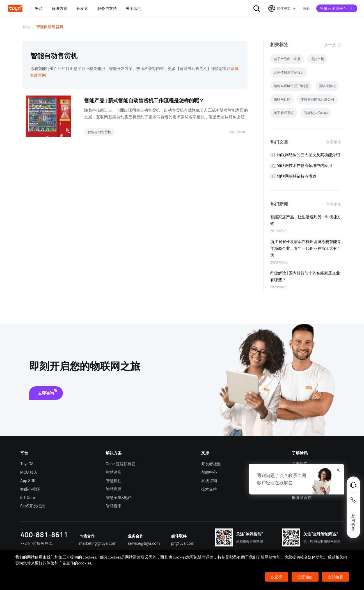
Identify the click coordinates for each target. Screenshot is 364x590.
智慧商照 (114, 489)
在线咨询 (209, 481)
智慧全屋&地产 (119, 498)
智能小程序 (30, 489)
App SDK (28, 481)
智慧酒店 (114, 472)
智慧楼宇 (114, 506)
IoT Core (28, 498)
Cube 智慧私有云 (121, 464)
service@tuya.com (144, 543)
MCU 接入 (29, 472)
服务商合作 (302, 498)
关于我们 (300, 464)
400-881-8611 (44, 535)
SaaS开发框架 (33, 506)
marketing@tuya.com (98, 543)
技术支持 (209, 489)
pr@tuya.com (183, 543)
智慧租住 (114, 481)
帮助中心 (209, 472)
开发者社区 (211, 464)
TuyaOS (27, 464)
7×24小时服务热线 (36, 543)
